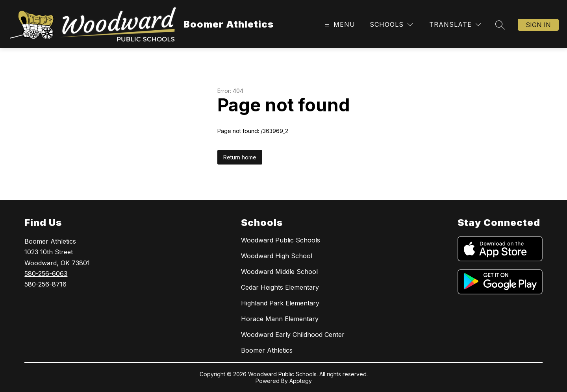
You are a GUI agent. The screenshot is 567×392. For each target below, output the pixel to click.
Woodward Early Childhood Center (293, 335)
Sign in (538, 25)
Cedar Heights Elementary (280, 287)
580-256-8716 (45, 284)
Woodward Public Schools (281, 240)
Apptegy (301, 381)
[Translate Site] (455, 25)
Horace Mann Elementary (280, 319)
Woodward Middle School (279, 272)
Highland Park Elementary (280, 303)
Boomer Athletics (267, 350)
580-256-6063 (46, 274)
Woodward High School (277, 256)
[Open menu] (339, 25)
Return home (240, 157)
